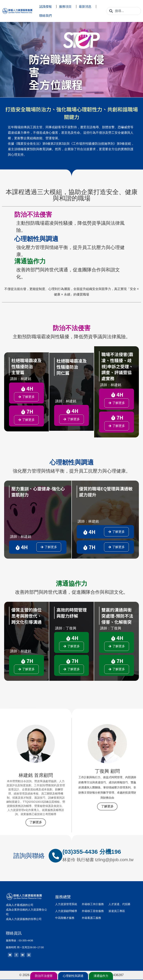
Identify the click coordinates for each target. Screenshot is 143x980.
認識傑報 (46, 6)
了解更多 (36, 822)
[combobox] (124, 11)
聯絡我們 (46, 15)
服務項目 (66, 6)
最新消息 (86, 6)
